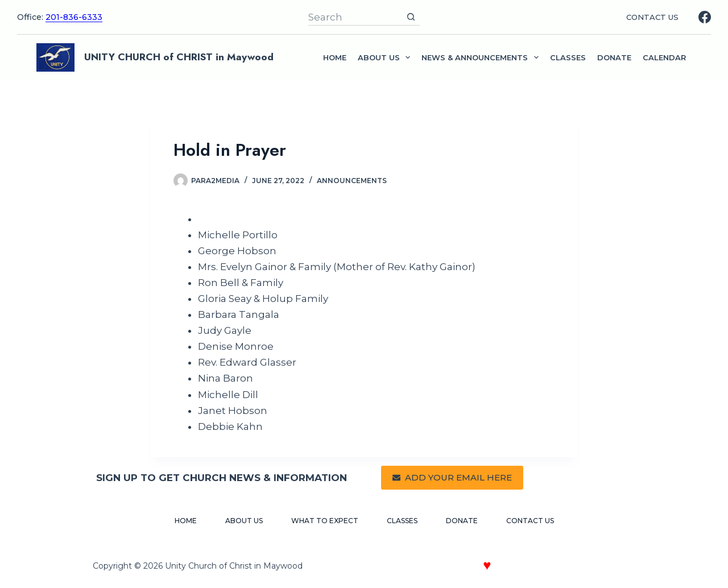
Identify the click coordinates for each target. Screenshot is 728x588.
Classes (568, 57)
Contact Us (530, 521)
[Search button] (411, 17)
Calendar (664, 57)
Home (335, 57)
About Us (244, 521)
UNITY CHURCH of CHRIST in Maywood (179, 57)
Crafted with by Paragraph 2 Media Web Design (528, 567)
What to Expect (325, 521)
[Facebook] (705, 17)
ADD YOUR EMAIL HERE (452, 477)
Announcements (352, 181)
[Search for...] (355, 17)
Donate (614, 57)
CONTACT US (652, 17)
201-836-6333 (74, 17)
